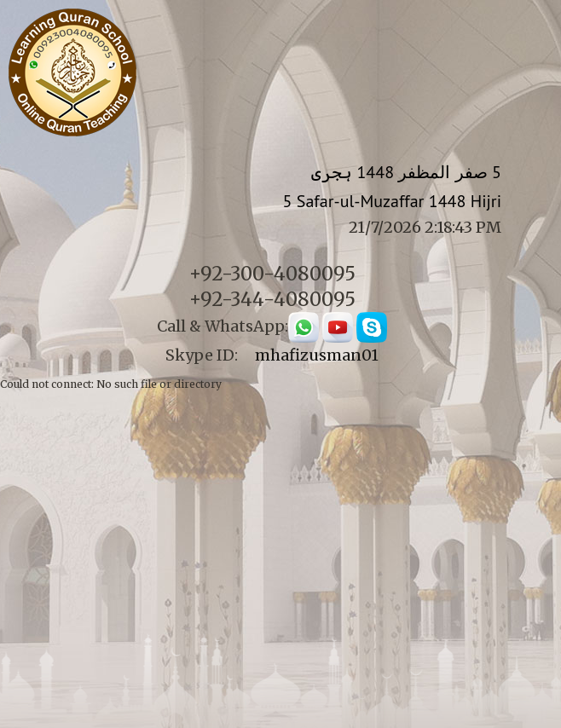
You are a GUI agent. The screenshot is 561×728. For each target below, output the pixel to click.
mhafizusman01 (317, 355)
